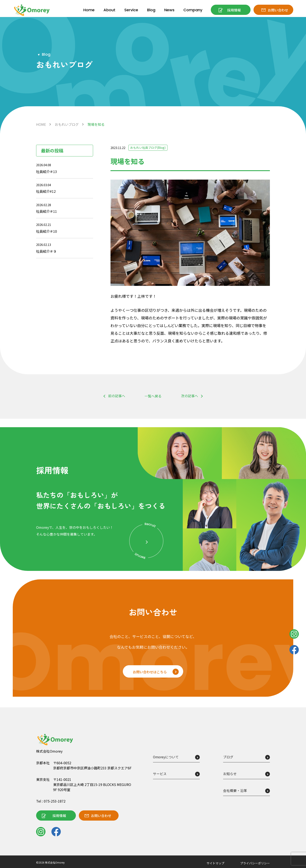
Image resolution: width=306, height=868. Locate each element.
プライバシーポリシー (255, 863)
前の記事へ (117, 396)
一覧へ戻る (153, 396)
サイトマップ (215, 863)
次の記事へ (190, 396)
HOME (41, 124)
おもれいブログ (67, 124)
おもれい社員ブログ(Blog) (148, 148)
